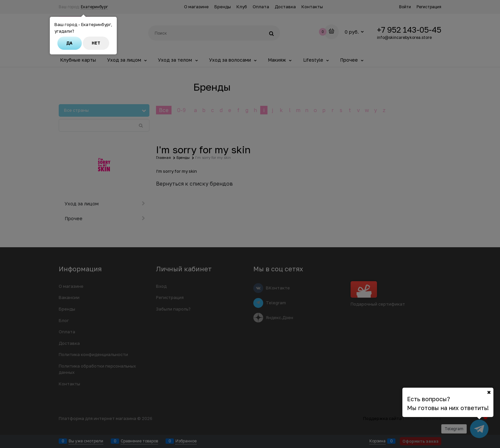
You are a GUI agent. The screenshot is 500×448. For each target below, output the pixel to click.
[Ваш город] (489, 392)
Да (69, 43)
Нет (96, 43)
